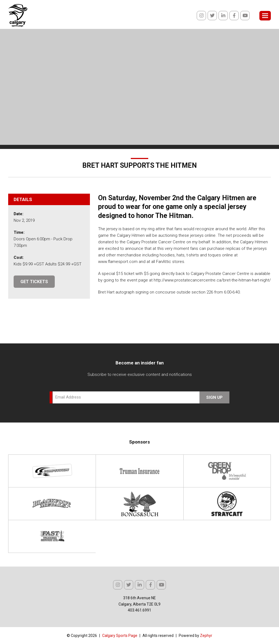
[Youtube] (245, 16)
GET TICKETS (34, 282)
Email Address (68, 397)
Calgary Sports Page (120, 636)
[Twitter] (212, 16)
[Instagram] (201, 16)
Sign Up (214, 397)
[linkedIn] (223, 16)
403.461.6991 (139, 610)
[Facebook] (234, 16)
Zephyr (206, 636)
